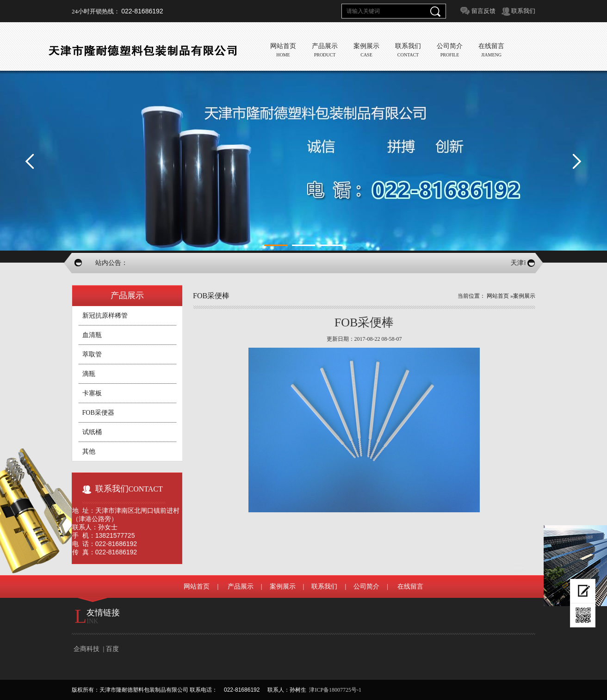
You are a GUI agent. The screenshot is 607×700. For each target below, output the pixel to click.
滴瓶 (89, 374)
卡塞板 (92, 393)
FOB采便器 (98, 413)
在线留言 (410, 586)
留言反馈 (483, 11)
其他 (89, 451)
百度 (112, 649)
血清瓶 (92, 335)
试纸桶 (92, 432)
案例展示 (524, 296)
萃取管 (92, 354)
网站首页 (498, 296)
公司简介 (366, 586)
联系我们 (523, 11)
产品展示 (241, 586)
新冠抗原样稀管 (105, 316)
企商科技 (87, 649)
